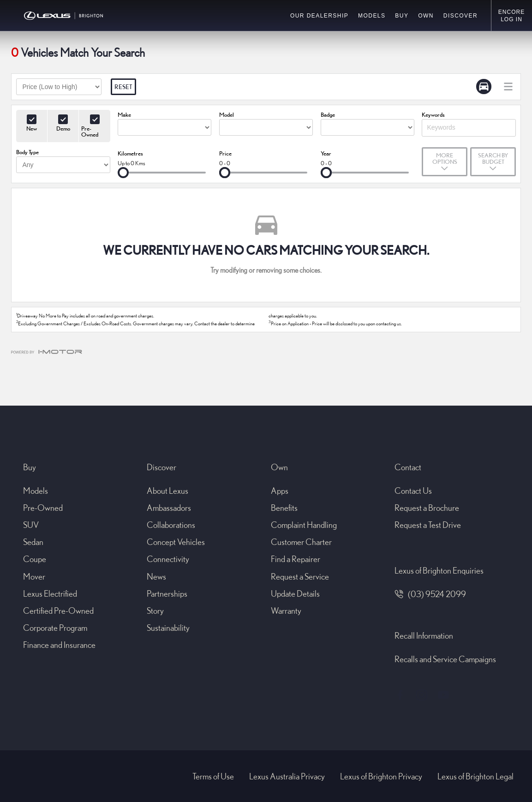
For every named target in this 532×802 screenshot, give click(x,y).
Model (227, 114)
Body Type (27, 152)
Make (124, 114)
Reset (123, 87)
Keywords (433, 114)
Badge (328, 114)
